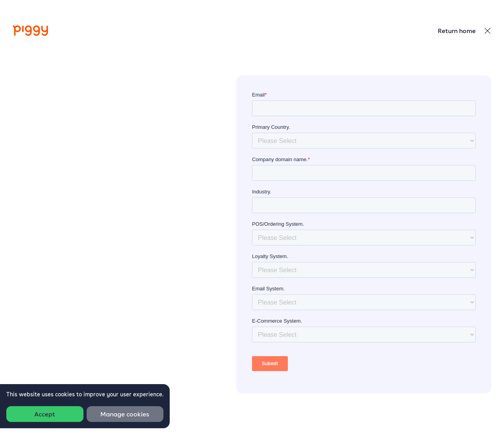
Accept (45, 414)
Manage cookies (125, 414)
